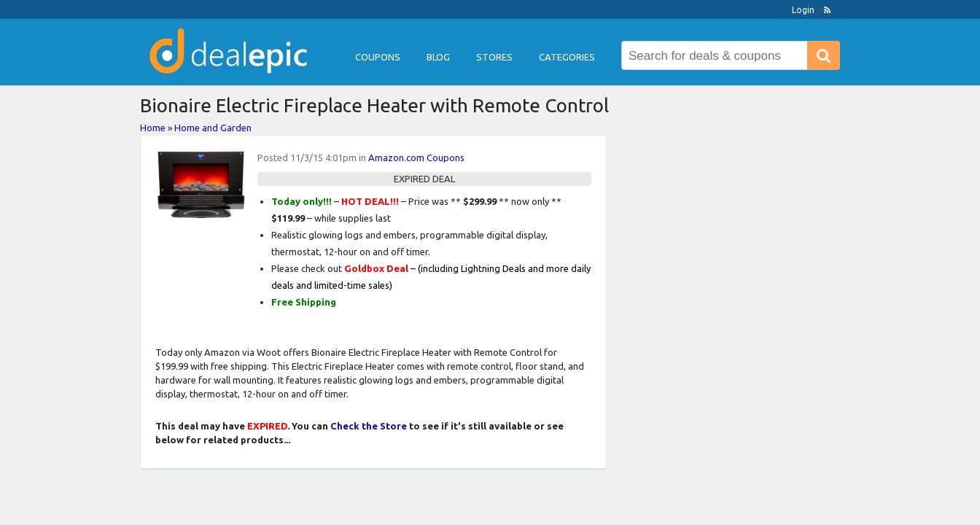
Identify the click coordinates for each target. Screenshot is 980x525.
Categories (567, 57)
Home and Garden (213, 128)
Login (803, 10)
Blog (438, 57)
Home (153, 128)
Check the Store (369, 426)
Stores (494, 57)
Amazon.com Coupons (416, 157)
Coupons (378, 57)
